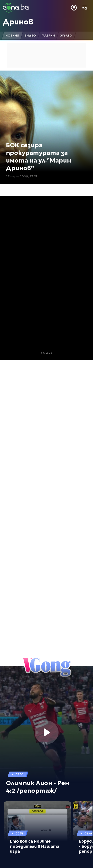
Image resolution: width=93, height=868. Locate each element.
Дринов (18, 22)
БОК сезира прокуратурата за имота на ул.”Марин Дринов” (38, 157)
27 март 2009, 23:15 (21, 176)
